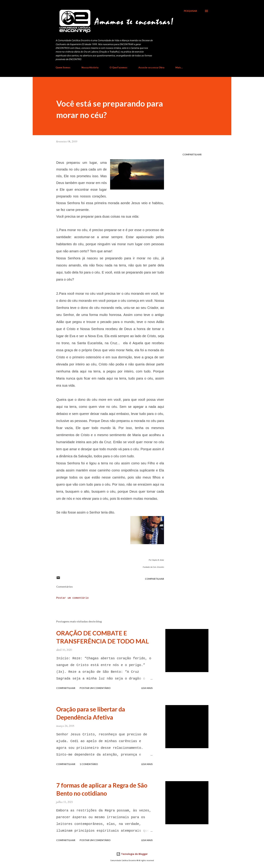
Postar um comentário (72, 598)
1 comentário (89, 764)
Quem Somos (63, 67)
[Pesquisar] (190, 11)
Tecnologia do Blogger (132, 854)
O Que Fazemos (118, 67)
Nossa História (90, 67)
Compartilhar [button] (192, 154)
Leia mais (147, 688)
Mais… (179, 67)
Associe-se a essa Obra (151, 67)
